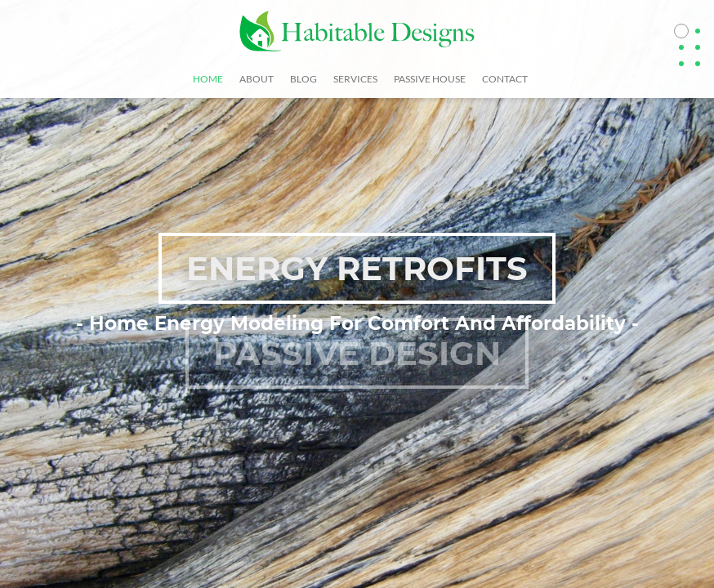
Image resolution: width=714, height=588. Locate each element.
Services (355, 79)
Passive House (430, 79)
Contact (505, 79)
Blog (303, 79)
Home (208, 79)
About (257, 79)
